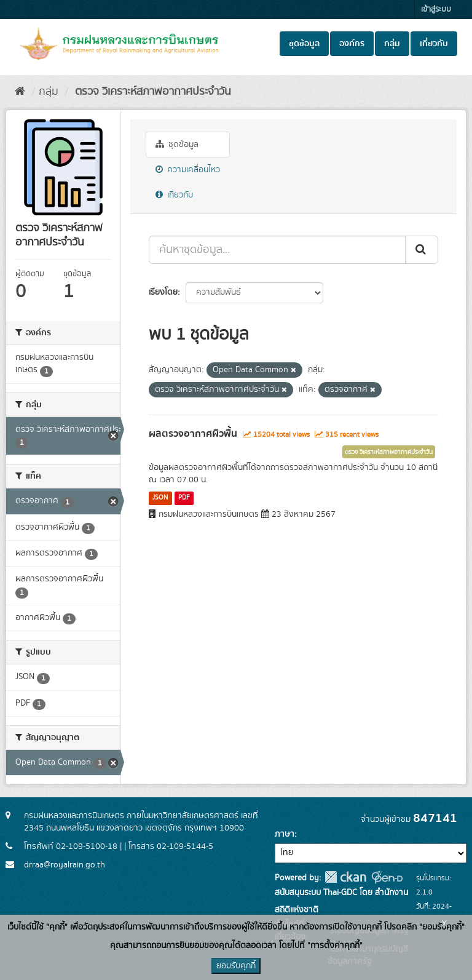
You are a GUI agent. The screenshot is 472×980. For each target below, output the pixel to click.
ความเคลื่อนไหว (188, 170)
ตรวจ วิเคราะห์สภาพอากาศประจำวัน (151, 92)
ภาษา (285, 834)
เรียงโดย (163, 292)
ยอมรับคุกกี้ (236, 966)
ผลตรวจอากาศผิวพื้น (193, 434)
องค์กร (352, 44)
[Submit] (422, 250)
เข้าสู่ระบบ (436, 10)
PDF (184, 498)
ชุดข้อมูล (304, 44)
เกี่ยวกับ (434, 44)
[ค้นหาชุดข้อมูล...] (277, 250)
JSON (160, 498)
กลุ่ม (392, 44)
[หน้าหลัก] (20, 92)
